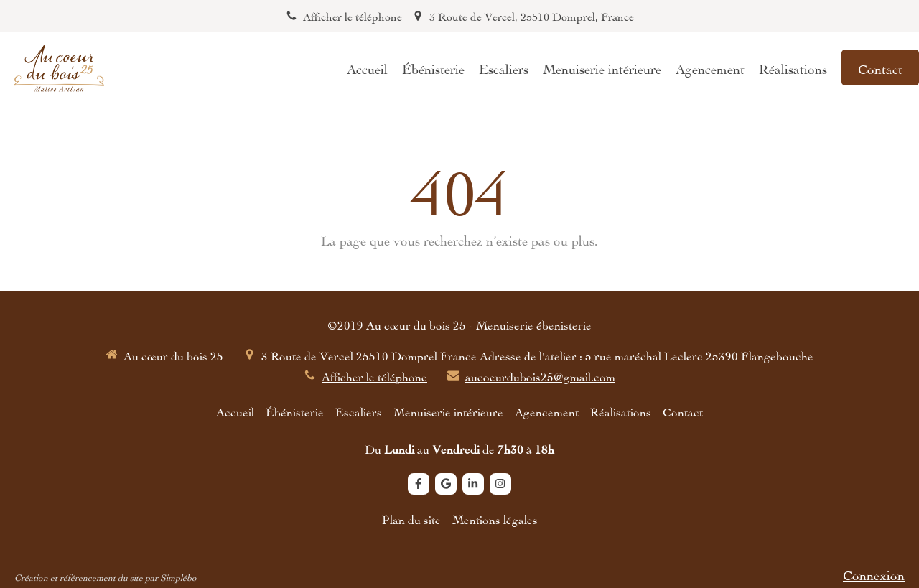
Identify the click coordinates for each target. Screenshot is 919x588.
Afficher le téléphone (353, 15)
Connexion (874, 573)
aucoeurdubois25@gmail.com (540, 375)
